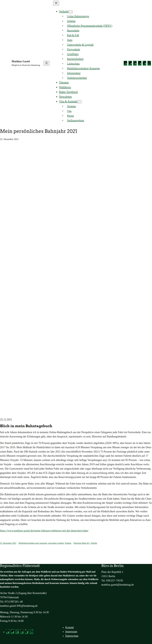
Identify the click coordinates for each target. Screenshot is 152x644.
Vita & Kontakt (68, 101)
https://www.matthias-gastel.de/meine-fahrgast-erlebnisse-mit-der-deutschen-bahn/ (44, 531)
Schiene (68, 543)
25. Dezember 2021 (8, 543)
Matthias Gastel (21, 61)
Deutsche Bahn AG (81, 543)
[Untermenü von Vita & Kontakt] (79, 102)
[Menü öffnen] (46, 63)
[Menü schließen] (56, 3)
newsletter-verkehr (56, 543)
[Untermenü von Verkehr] (71, 12)
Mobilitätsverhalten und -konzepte (33, 543)
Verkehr (64, 11)
